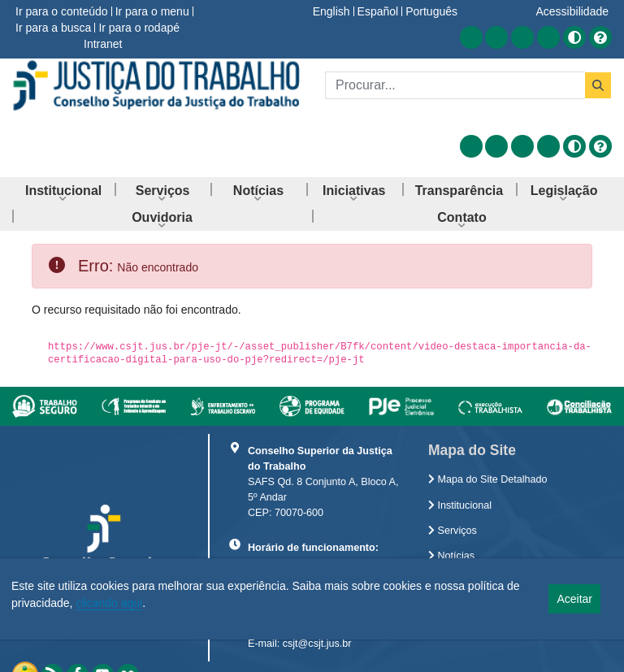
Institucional (460, 505)
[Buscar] (455, 85)
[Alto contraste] (574, 37)
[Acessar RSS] (471, 37)
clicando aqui (109, 603)
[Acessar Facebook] (496, 37)
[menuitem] (63, 191)
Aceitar (574, 599)
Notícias (451, 556)
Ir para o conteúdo (62, 11)
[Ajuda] (600, 37)
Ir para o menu (152, 11)
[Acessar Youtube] (522, 37)
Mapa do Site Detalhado (488, 479)
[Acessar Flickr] (548, 37)
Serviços (453, 531)
